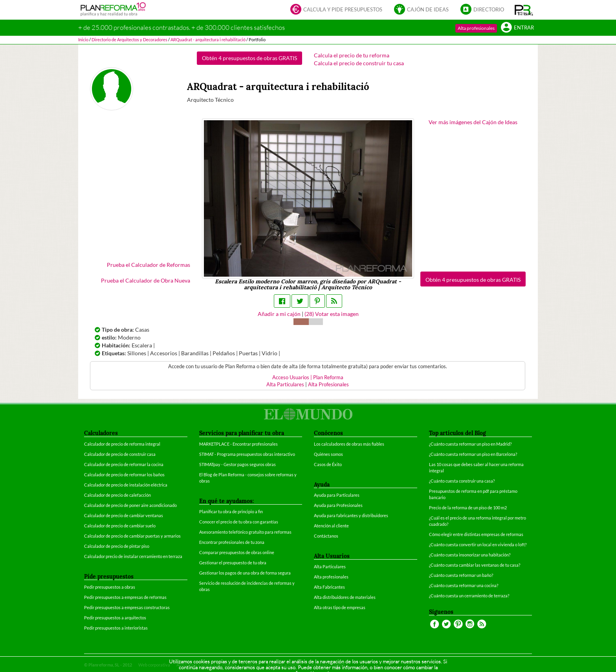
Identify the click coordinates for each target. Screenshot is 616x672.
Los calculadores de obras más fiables (349, 444)
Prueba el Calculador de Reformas (148, 265)
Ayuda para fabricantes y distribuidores (351, 515)
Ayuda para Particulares (337, 495)
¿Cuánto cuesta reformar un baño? (461, 575)
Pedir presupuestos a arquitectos (115, 618)
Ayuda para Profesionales (338, 505)
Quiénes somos (328, 454)
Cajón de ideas (421, 10)
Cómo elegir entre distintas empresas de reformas (476, 534)
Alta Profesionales (328, 385)
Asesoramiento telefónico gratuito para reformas (245, 532)
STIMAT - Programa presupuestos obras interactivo (247, 454)
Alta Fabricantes (329, 587)
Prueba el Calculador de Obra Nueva (146, 280)
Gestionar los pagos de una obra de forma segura (245, 573)
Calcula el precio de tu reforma (352, 55)
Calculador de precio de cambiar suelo (120, 526)
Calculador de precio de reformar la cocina (124, 464)
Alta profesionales (476, 28)
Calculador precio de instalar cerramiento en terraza (133, 556)
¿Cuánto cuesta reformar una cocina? (464, 585)
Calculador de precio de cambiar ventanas (124, 515)
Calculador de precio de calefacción (117, 495)
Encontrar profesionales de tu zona (232, 542)
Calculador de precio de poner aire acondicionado (130, 505)
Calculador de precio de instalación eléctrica (126, 485)
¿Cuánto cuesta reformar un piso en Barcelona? (473, 454)
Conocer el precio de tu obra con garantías (239, 522)
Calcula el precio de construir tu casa (359, 63)
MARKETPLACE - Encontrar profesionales (238, 444)
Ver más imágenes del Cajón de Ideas (473, 122)
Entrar (517, 28)
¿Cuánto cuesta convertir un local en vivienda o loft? (478, 544)
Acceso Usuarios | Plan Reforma (308, 377)
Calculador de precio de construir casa (120, 454)
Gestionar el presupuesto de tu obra (233, 563)
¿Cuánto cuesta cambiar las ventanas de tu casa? (475, 565)
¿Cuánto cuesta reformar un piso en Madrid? (470, 444)
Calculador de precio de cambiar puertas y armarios (132, 536)
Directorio (482, 10)
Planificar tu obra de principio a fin (231, 511)
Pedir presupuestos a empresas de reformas (125, 597)
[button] (524, 10)
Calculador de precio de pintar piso (117, 546)
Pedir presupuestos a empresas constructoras (127, 607)
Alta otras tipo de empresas (340, 607)
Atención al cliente (331, 526)
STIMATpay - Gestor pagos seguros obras (237, 464)
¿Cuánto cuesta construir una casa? (462, 481)
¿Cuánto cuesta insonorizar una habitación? (470, 555)
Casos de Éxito (328, 464)
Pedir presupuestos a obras (110, 587)
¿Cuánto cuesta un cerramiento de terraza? (469, 596)
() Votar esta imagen (332, 314)
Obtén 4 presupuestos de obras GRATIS (249, 58)
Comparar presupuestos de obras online (237, 552)
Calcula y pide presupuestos (336, 10)
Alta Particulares (285, 385)
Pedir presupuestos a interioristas (116, 628)
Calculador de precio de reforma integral (122, 444)
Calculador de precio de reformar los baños (124, 475)
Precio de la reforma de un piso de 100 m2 (468, 508)
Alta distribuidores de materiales (345, 597)
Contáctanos (326, 536)
